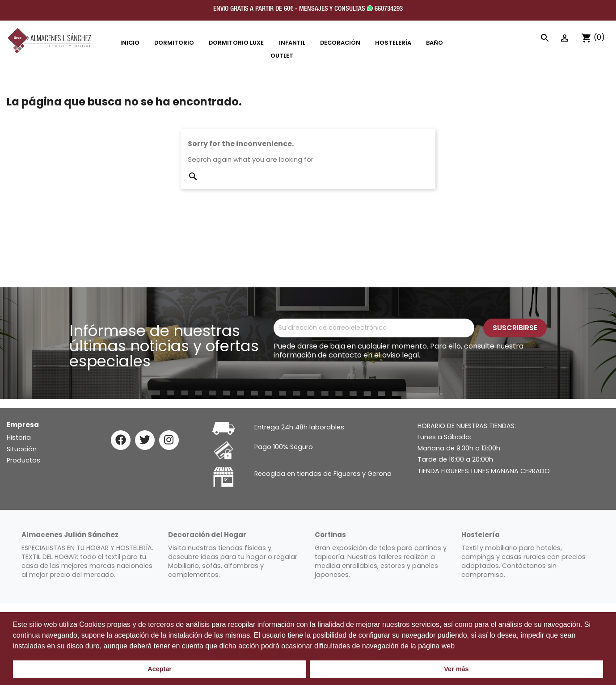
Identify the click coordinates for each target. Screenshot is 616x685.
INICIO (130, 43)
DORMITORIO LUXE (236, 43)
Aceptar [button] (160, 669)
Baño (435, 43)
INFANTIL (292, 43)
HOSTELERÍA (393, 43)
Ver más (456, 669)
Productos (23, 460)
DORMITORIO (174, 43)
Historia (19, 437)
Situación (22, 449)
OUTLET (282, 56)
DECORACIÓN (340, 43)
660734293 (385, 9)
